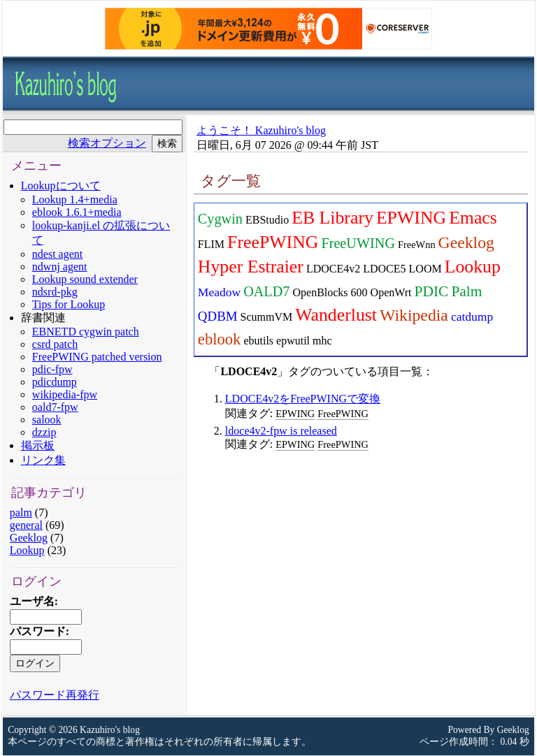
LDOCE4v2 (333, 269)
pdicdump (55, 382)
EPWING (411, 218)
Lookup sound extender (85, 279)
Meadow (219, 292)
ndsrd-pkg (55, 292)
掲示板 (38, 445)
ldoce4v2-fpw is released (281, 431)
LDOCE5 (384, 269)
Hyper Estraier (251, 267)
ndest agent (57, 254)
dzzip (44, 432)
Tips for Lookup (69, 304)
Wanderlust (336, 315)
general (26, 525)
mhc (322, 341)
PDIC (431, 291)
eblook (220, 339)
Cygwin (220, 219)
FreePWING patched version (97, 357)
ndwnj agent (60, 267)
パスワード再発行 (55, 695)
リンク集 (43, 460)
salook (47, 420)
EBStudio (267, 220)
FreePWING (273, 242)
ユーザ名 (32, 601)
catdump (472, 317)
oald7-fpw (55, 407)
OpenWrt (391, 292)
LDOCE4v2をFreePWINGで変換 (303, 399)
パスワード (38, 631)
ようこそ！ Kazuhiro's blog (261, 130)
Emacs (473, 218)
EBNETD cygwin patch (86, 332)
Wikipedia (414, 315)
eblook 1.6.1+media (77, 212)
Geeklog (29, 538)
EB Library (332, 218)
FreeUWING (358, 243)
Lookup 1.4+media (75, 199)
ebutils (258, 341)
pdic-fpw (52, 369)
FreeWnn (417, 245)
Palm (466, 291)
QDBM (218, 316)
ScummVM (267, 317)
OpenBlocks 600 (330, 292)
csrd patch (55, 344)
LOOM (425, 269)
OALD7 (266, 291)
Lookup (27, 550)
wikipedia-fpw (65, 394)
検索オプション (107, 143)
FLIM (211, 244)
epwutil (293, 341)
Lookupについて (61, 186)
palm (21, 513)
